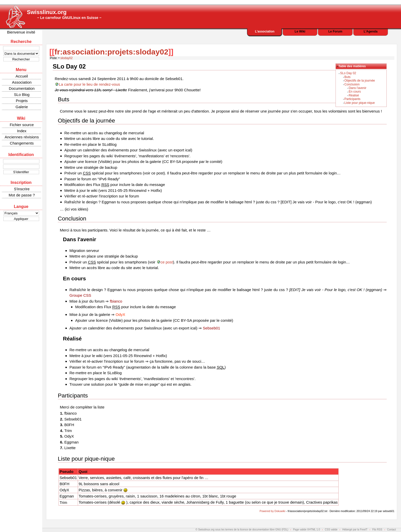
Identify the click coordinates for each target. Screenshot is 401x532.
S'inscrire (22, 189)
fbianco (116, 301)
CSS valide (331, 530)
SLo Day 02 (348, 73)
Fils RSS (377, 530)
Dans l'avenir (357, 88)
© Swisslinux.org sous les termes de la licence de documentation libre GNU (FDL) (242, 530)
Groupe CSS (80, 295)
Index (22, 131)
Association (22, 82)
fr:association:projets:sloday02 (111, 52)
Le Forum (335, 31)
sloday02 (66, 58)
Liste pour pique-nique (360, 103)
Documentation (22, 88)
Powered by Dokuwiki (272, 511)
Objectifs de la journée (360, 81)
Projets (22, 101)
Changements (22, 143)
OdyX (120, 314)
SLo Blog (22, 95)
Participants (353, 99)
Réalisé (354, 95)
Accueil (22, 76)
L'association (265, 31)
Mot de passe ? (22, 195)
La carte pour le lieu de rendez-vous (89, 84)
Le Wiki (300, 31)
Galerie (22, 107)
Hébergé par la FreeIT (355, 530)
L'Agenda (371, 31)
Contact (392, 530)
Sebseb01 (211, 328)
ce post (167, 262)
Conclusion (352, 84)
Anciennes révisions (22, 137)
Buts (348, 77)
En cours (355, 92)
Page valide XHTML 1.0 (307, 530)
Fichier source (22, 125)
